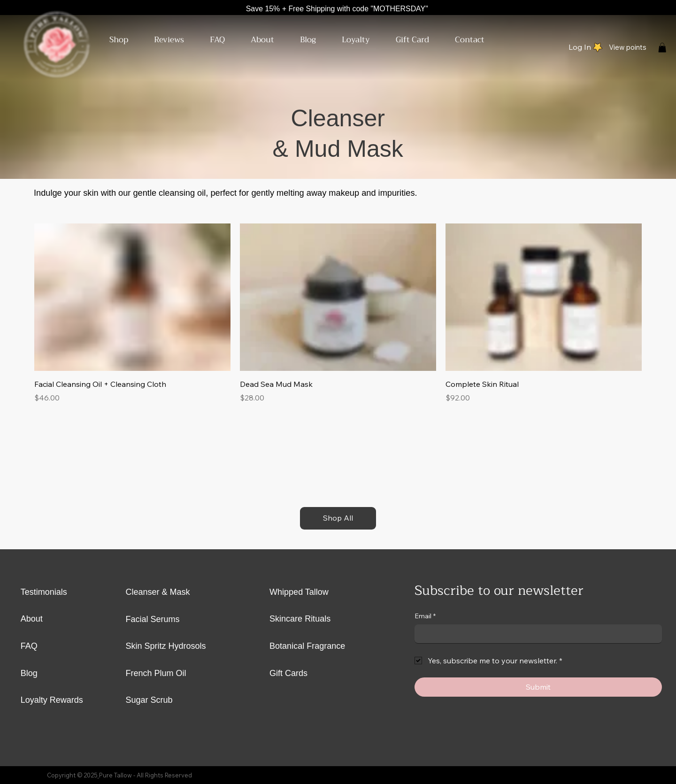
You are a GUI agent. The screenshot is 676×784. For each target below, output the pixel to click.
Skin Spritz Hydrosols (167, 646)
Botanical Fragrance (307, 646)
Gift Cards (288, 673)
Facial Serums (153, 619)
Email (425, 616)
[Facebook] (661, 9)
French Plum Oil (156, 673)
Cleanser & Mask (158, 592)
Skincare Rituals (300, 619)
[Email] (535, 634)
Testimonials (44, 592)
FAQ (29, 646)
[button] (112, 40)
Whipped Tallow (299, 592)
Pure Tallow (115, 775)
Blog (29, 673)
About (32, 619)
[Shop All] (338, 518)
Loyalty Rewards (52, 700)
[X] (630, 9)
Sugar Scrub (149, 700)
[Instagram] (646, 9)
